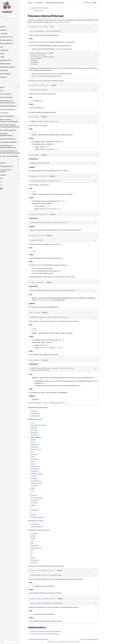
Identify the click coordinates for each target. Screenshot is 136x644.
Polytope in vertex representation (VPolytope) (44, 634)
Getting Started (6, 27)
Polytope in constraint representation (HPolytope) (46, 631)
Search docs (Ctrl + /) (8, 16)
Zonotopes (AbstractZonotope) (12, 130)
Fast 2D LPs (6, 47)
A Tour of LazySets (7, 34)
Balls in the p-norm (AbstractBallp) (13, 156)
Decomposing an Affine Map (10, 44)
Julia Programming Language (72, 642)
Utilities (4, 182)
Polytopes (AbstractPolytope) (12, 110)
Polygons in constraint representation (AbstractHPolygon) (14, 121)
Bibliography (5, 189)
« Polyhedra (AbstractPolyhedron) (38, 639)
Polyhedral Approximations (10, 40)
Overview (6, 91)
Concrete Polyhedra (8, 70)
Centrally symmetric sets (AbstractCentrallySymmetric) (12, 102)
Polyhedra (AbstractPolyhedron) (13, 106)
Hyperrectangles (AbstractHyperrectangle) (11, 135)
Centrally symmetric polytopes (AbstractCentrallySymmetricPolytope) (14, 126)
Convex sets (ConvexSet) (11, 97)
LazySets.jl (12, 12)
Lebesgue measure (37, 265)
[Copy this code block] (95, 32)
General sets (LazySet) (10, 94)
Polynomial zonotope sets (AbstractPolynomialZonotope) (12, 147)
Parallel (4, 185)
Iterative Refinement (8, 50)
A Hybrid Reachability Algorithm (11, 67)
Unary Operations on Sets (10, 60)
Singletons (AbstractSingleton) (12, 139)
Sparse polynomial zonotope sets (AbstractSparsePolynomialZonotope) (14, 152)
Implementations (38, 11)
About (3, 192)
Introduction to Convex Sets (10, 37)
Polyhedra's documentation (42, 300)
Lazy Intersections (7, 77)
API (3, 84)
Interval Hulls (6, 54)
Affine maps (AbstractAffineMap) (13, 142)
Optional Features (7, 30)
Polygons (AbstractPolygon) (11, 116)
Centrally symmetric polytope (61, 22)
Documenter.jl (57, 642)
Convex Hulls (6, 57)
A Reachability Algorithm (9, 64)
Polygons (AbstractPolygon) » (90, 639)
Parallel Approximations (9, 74)
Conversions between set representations (9, 171)
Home (3, 20)
